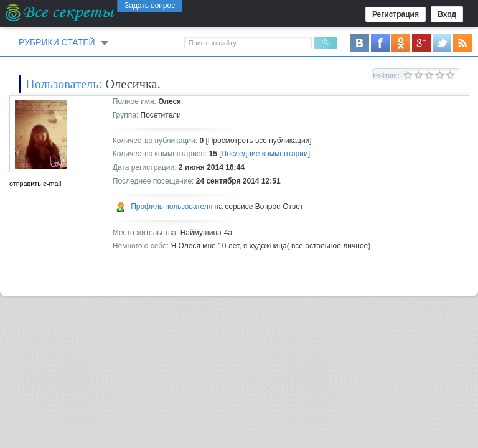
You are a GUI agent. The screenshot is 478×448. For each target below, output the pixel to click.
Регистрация (396, 14)
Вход (447, 14)
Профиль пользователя (171, 207)
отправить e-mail (35, 184)
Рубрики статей (57, 42)
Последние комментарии (265, 154)
